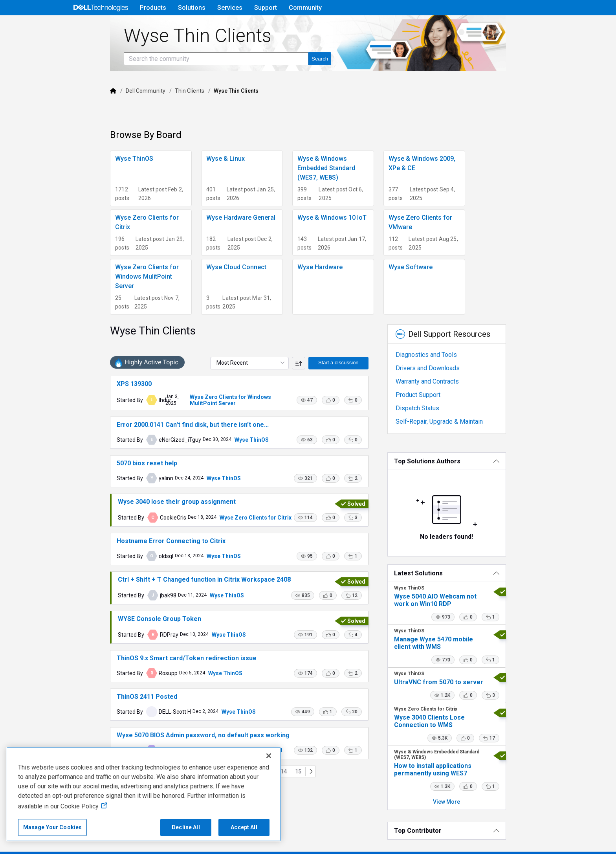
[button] (326, 370)
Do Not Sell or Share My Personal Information (250, 846)
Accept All (244, 827)
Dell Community (97, 113)
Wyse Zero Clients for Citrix (207, 508)
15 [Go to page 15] (284, 818)
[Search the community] (168, 81)
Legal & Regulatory (414, 846)
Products (153, 8)
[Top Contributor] (480, 798)
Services (230, 8)
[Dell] (65, 113)
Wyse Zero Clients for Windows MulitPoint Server (217, 367)
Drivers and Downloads (447, 336)
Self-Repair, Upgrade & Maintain (458, 389)
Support (266, 8)
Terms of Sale (104, 846)
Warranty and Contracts (446, 349)
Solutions (192, 8)
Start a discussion (358, 330)
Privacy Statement (156, 846)
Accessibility (465, 846)
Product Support (437, 363)
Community (305, 8)
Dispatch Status (437, 376)
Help (494, 26)
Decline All (186, 827)
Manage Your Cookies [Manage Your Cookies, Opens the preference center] (53, 827)
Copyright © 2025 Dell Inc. (42, 846)
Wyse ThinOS (203, 412)
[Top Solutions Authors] (480, 429)
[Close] (269, 756)
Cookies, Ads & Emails (349, 846)
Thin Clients (141, 113)
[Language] (545, 26)
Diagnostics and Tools (445, 322)
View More (481, 770)
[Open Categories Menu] (101, 26)
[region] (144, 794)
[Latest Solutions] (480, 541)
